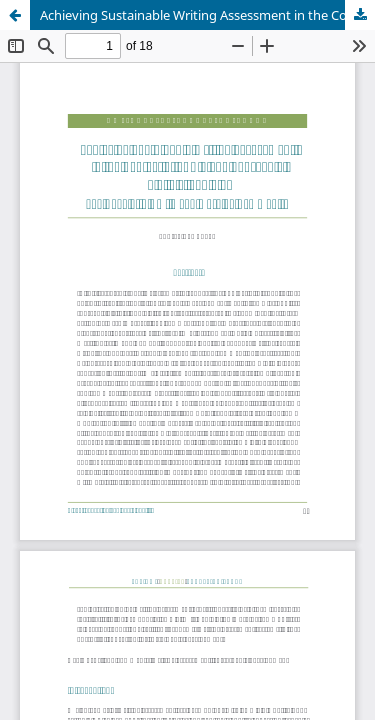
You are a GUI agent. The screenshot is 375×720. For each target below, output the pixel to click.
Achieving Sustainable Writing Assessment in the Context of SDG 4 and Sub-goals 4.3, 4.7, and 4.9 (207, 15)
